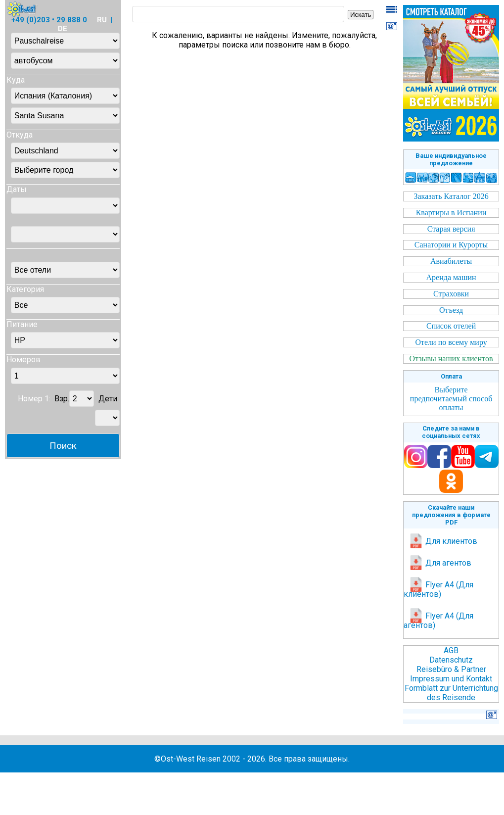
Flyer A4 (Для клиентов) (438, 589)
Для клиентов (443, 541)
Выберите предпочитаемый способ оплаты (451, 399)
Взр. (62, 399)
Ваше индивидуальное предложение (451, 159)
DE (63, 29)
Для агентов (440, 563)
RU (102, 20)
